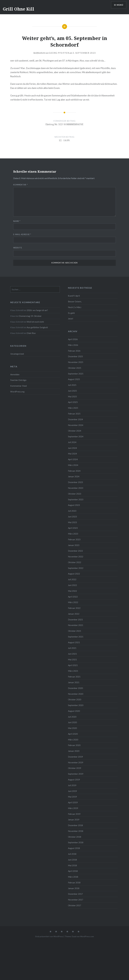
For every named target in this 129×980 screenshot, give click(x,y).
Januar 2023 (74, 545)
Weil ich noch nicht (35, 322)
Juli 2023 (72, 511)
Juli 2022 (72, 579)
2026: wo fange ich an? (37, 310)
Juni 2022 (72, 585)
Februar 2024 (74, 471)
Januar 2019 (74, 820)
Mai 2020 (72, 728)
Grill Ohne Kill (18, 9)
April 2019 (73, 802)
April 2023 (73, 528)
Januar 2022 (74, 614)
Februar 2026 (74, 351)
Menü (120, 5)
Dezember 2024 (75, 419)
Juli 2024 (72, 442)
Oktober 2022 (75, 562)
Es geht (71, 313)
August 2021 (74, 642)
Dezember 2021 (75, 620)
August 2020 (74, 711)
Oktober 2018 (75, 837)
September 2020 (76, 705)
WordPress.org (17, 392)
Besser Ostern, (75, 301)
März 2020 (73, 740)
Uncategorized (17, 354)
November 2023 (76, 488)
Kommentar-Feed (18, 386)
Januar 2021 (74, 682)
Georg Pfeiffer (59, 53)
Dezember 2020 (75, 688)
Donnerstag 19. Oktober (30, 316)
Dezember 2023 (75, 482)
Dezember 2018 (75, 825)
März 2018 (73, 877)
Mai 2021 (72, 659)
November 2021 (76, 625)
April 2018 (73, 871)
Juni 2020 (72, 722)
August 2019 (74, 780)
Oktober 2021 (75, 631)
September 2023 (76, 499)
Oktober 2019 (75, 768)
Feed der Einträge (18, 380)
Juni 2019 (72, 791)
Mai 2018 (72, 865)
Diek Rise (31, 333)
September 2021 (76, 637)
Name (17, 221)
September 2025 (76, 374)
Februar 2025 (74, 414)
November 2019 (76, 762)
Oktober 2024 (75, 431)
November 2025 (76, 362)
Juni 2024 (72, 448)
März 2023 (73, 534)
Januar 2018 (74, 888)
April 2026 (73, 339)
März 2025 (73, 408)
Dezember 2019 (75, 757)
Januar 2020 (74, 751)
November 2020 (76, 694)
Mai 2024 (72, 454)
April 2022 (73, 597)
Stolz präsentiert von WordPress (49, 936)
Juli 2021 (72, 648)
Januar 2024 (74, 476)
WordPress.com (87, 936)
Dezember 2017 (75, 894)
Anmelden (15, 374)
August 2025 (74, 379)
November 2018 (76, 831)
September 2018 (76, 842)
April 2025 (73, 402)
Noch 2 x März (75, 307)
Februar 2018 (74, 883)
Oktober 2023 (75, 494)
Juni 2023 (72, 517)
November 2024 (76, 425)
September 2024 (76, 436)
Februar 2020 (74, 745)
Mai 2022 (72, 591)
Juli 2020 (72, 717)
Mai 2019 (72, 797)
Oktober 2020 (75, 699)
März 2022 (73, 602)
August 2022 (74, 574)
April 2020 (73, 734)
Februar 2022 (74, 608)
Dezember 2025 (75, 356)
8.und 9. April (74, 296)
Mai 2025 (72, 396)
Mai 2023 (72, 522)
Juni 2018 (72, 860)
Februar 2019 (74, 814)
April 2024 (73, 459)
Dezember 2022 (75, 551)
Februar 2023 (74, 539)
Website (18, 248)
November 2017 (76, 900)
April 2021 (73, 665)
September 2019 (76, 774)
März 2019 (73, 808)
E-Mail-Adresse (22, 234)
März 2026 (73, 345)
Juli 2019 (72, 785)
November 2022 (76, 557)
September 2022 (76, 568)
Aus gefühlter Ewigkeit (37, 327)
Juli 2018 (72, 854)
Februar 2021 (74, 677)
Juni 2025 (72, 391)
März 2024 (73, 465)
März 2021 (73, 671)
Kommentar (21, 185)
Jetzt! (71, 319)
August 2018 (74, 848)
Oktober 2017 (75, 905)
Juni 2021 (72, 654)
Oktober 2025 (75, 368)
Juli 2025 (72, 385)
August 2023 (74, 505)
